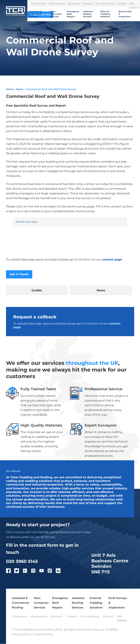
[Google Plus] (27, 572)
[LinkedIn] (60, 572)
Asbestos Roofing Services (88, 15)
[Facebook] (10, 572)
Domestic (74, 5)
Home (10, 89)
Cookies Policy (43, 634)
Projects (88, 4)
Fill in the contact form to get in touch (42, 549)
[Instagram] (35, 572)
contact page (112, 259)
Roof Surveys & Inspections (125, 15)
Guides (37, 290)
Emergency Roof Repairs (73, 15)
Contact (122, 4)
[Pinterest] (52, 572)
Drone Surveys (26, 222)
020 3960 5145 (22, 561)
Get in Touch (19, 274)
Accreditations (105, 4)
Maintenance (57, 4)
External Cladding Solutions (105, 15)
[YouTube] (43, 572)
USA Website (122, 619)
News (20, 89)
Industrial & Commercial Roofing (36, 15)
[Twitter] (18, 572)
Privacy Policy (22, 634)
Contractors (39, 4)
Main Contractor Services (56, 15)
